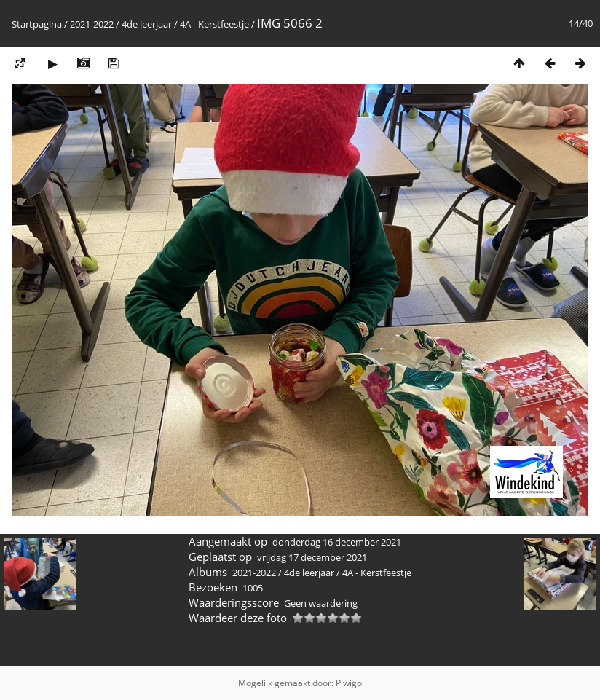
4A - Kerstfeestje (214, 24)
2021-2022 (92, 24)
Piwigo (349, 683)
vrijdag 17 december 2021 (312, 557)
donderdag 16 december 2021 (337, 542)
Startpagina (37, 24)
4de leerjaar (147, 24)
